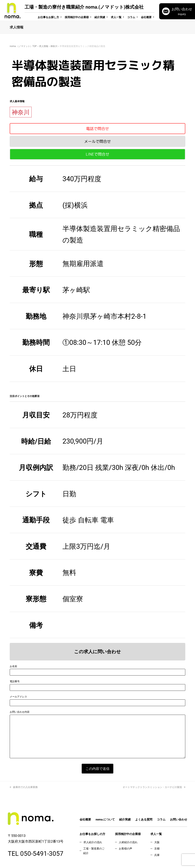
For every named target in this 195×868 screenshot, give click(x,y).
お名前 (13, 666)
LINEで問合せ (97, 154)
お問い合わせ (179, 819)
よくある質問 (144, 819)
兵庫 (157, 855)
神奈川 (54, 46)
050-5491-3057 (42, 853)
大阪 (157, 842)
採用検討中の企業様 (77, 17)
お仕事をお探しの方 (92, 834)
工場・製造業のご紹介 (94, 851)
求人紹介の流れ (93, 842)
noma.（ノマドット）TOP (23, 46)
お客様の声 (125, 848)
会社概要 (146, 17)
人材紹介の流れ (128, 842)
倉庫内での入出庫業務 (24, 787)
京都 (157, 848)
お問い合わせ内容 (20, 712)
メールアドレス (18, 697)
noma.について (105, 819)
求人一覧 (116, 17)
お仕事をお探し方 (48, 17)
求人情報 (44, 46)
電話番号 (15, 681)
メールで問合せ (97, 141)
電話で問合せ (97, 129)
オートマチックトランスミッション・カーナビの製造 (154, 787)
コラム (131, 17)
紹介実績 (100, 17)
